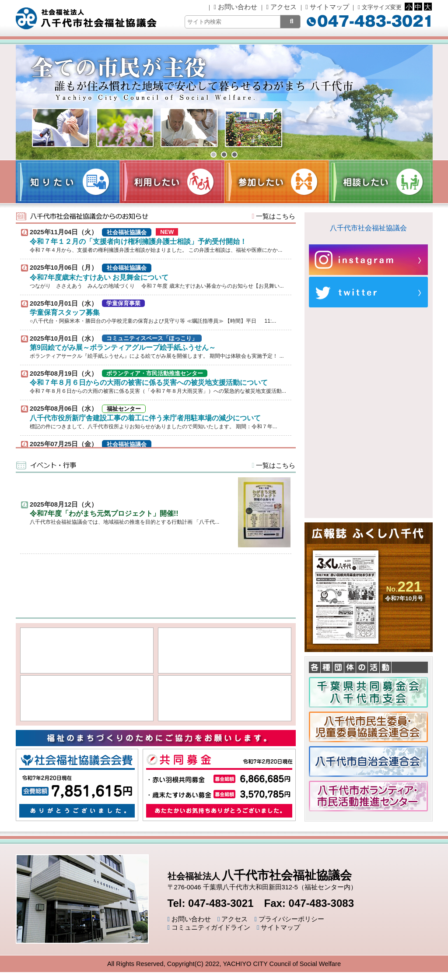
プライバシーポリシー (289, 919)
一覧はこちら (274, 216)
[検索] (290, 22)
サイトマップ (327, 7)
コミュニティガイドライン (209, 927)
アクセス (281, 7)
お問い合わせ (236, 7)
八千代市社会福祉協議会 (368, 228)
